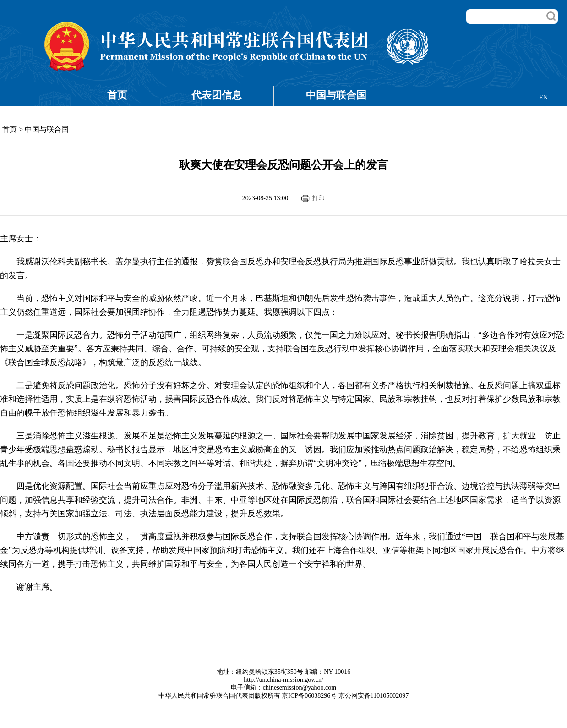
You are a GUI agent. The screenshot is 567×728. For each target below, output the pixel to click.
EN (543, 97)
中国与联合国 (336, 95)
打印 (318, 198)
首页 (117, 95)
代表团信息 (217, 95)
